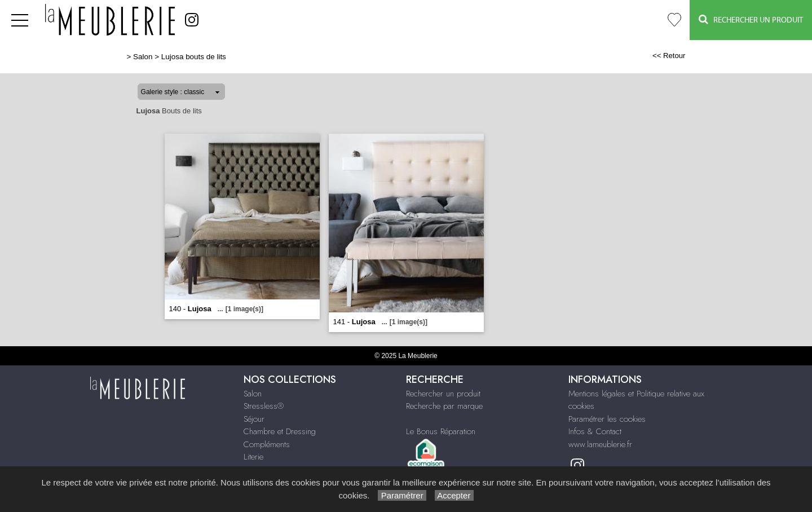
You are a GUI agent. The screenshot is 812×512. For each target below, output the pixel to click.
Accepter (454, 495)
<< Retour (669, 56)
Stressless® (264, 406)
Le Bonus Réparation (441, 431)
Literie (253, 457)
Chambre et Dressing (280, 431)
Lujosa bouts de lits (194, 57)
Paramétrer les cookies (607, 419)
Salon (143, 57)
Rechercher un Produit (751, 19)
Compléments (267, 444)
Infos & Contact (595, 431)
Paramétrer (402, 495)
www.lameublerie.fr (600, 444)
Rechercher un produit (443, 394)
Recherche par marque (444, 406)
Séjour (254, 419)
